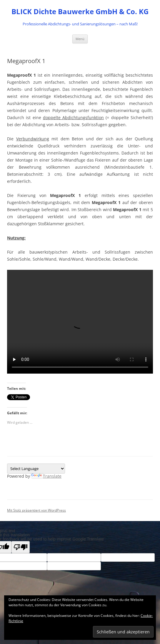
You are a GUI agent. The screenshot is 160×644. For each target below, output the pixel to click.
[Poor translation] (21, 547)
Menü (80, 39)
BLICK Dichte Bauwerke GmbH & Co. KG (80, 12)
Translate (46, 476)
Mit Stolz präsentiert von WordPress (36, 510)
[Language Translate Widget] (36, 469)
